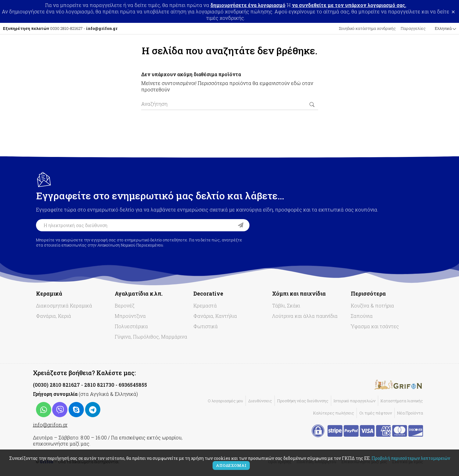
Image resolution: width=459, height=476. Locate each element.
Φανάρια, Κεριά (54, 316)
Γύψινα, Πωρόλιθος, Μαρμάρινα (151, 337)
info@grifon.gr (50, 425)
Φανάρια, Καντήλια (215, 316)
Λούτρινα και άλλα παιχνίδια (305, 316)
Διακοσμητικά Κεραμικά (64, 305)
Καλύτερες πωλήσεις (334, 413)
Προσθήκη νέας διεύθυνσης (303, 401)
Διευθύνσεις (260, 401)
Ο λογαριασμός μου (225, 401)
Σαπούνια (362, 316)
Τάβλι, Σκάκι (286, 305)
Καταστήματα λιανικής (402, 401)
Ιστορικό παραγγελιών (355, 401)
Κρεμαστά (205, 305)
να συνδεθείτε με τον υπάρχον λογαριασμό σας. (349, 5)
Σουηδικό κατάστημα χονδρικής (367, 28)
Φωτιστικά (206, 326)
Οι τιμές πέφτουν (376, 413)
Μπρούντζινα (130, 316)
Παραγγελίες (413, 28)
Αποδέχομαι (231, 465)
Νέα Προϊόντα (410, 413)
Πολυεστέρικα (131, 326)
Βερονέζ (125, 305)
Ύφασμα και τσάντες (375, 326)
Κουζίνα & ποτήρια (372, 305)
